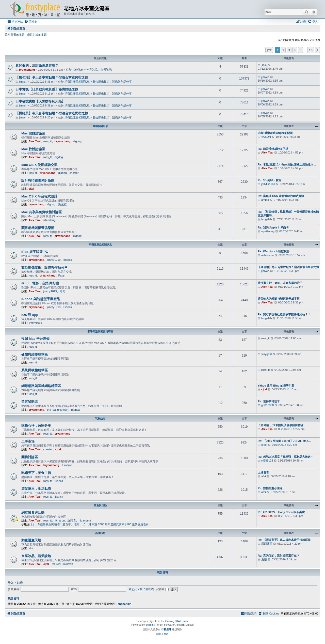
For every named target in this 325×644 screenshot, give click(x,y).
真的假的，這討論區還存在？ (37, 65)
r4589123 (267, 461)
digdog (77, 141)
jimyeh (23, 82)
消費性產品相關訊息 (77, 82)
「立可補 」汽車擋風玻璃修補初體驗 (280, 425)
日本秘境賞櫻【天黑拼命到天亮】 (40, 101)
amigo (265, 200)
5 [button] (300, 50)
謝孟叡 (63, 204)
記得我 (162, 589)
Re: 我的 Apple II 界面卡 (273, 227)
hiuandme (85, 520)
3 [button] (289, 50)
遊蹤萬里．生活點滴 (36, 489)
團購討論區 (30, 457)
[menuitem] (31, 22)
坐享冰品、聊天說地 (99, 70)
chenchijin (124, 604)
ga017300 (267, 405)
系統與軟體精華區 (35, 370)
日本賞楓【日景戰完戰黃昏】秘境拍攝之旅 (47, 89)
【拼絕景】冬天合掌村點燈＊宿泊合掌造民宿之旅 (52, 113)
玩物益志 (100, 418)
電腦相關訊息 (100, 126)
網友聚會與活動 (33, 512)
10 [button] (311, 50)
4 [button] (295, 50)
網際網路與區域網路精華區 (41, 386)
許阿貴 (72, 520)
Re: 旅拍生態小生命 (270, 488)
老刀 (62, 291)
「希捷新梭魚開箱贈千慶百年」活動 (55, 524)
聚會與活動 (100, 505)
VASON (266, 137)
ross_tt (48, 141)
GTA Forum (181, 621)
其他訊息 (78, 70)
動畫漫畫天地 (31, 540)
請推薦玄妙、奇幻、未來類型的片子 (280, 283)
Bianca (68, 260)
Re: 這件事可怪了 (269, 401)
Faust (62, 275)
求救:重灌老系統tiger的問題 (275, 133)
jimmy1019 (54, 260)
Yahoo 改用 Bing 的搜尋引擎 (276, 386)
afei (264, 476)
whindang (49, 220)
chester (74, 173)
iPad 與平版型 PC (35, 252)
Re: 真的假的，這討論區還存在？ (279, 556)
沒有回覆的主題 (15, 35)
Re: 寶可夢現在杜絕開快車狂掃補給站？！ (284, 314)
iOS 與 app (30, 315)
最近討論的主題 (37, 35)
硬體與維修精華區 (35, 354)
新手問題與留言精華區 (100, 332)
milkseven (267, 255)
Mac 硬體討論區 (33, 133)
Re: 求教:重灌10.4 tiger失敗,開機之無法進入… (287, 164)
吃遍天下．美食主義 (36, 473)
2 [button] (283, 50)
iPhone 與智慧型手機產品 (41, 299)
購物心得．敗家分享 (36, 426)
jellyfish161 (268, 184)
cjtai (31, 189)
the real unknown (58, 410)
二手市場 (28, 441)
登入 (11, 583)
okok (264, 445)
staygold (266, 354)
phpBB (149, 625)
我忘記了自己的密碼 (141, 589)
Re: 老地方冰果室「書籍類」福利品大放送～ (286, 457)
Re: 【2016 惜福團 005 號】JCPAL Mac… (284, 441)
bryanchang (27, 70)
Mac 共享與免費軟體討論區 (42, 212)
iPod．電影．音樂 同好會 (40, 283)
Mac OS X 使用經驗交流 (39, 165)
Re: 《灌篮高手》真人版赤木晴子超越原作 (284, 540)
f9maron (67, 465)
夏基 (264, 65)
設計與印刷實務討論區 (38, 181)
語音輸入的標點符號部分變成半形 (279, 299)
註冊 (20, 583)
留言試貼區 (30, 402)
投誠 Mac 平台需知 (35, 339)
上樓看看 (263, 472)
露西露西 (267, 544)
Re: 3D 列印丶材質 (270, 180)
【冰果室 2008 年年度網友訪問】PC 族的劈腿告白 (116, 524)
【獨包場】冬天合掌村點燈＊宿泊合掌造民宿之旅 (52, 77)
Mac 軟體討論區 (33, 149)
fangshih (267, 219)
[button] (269, 50)
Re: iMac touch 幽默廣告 (274, 251)
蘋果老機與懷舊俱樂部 (38, 228)
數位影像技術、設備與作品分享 (112, 82)
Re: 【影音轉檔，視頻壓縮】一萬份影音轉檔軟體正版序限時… (288, 214)
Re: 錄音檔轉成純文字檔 (273, 149)
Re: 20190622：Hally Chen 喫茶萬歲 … (283, 512)
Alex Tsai (35, 141)
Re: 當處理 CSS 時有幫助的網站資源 (281, 196)
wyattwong (268, 231)
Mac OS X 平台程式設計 (39, 196)
